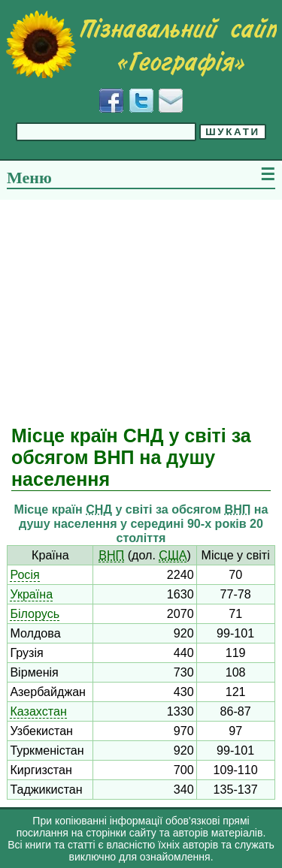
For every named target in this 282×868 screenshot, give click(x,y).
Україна (31, 594)
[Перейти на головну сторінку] (141, 44)
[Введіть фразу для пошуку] (106, 132)
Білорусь (35, 613)
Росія (24, 574)
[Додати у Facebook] (111, 101)
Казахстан (38, 711)
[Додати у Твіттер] (141, 101)
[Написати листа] (171, 101)
